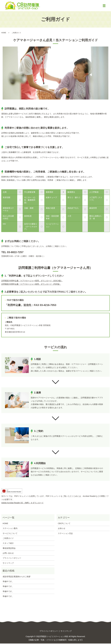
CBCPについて (64, 524)
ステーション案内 (10, 529)
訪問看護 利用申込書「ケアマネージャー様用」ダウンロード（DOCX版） (32, 281)
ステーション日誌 (65, 534)
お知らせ (62, 529)
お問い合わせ (8, 554)
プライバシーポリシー (12, 559)
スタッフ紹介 (8, 544)
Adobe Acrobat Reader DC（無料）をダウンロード (22, 503)
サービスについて (10, 534)
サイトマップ (8, 564)
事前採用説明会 (9, 549)
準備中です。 (8, 582)
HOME (4, 33)
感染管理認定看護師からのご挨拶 (17, 577)
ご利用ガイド (8, 539)
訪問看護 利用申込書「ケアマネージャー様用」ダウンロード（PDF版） (31, 285)
